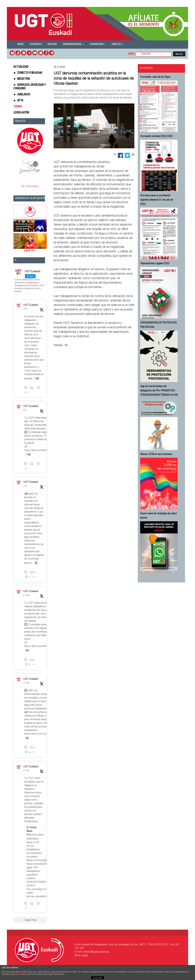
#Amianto (29, 818)
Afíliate (52, 45)
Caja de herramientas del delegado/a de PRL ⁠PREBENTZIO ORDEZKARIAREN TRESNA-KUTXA (159, 391)
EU (133, 54)
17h (25, 410)
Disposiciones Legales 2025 (155, 264)
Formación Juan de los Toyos (155, 77)
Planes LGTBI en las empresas (156, 454)
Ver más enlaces (30, 186)
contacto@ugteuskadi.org (96, 952)
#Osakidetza (31, 822)
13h (25, 309)
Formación (98, 45)
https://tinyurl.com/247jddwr (40, 734)
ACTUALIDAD (21, 67)
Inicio (20, 45)
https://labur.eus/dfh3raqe (38, 646)
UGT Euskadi (31, 305)
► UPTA (18, 101)
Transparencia (73, 45)
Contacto (36, 45)
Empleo (118, 45)
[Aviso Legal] (81, 956)
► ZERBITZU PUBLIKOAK (28, 73)
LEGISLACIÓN (21, 113)
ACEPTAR (97, 978)
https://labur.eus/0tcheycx (38, 450)
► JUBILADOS (22, 95)
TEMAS (18, 107)
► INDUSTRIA (22, 79)
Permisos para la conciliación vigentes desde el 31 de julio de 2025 (157, 200)
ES (130, 54)
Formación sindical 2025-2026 (156, 136)
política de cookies (18, 974)
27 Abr (26, 595)
